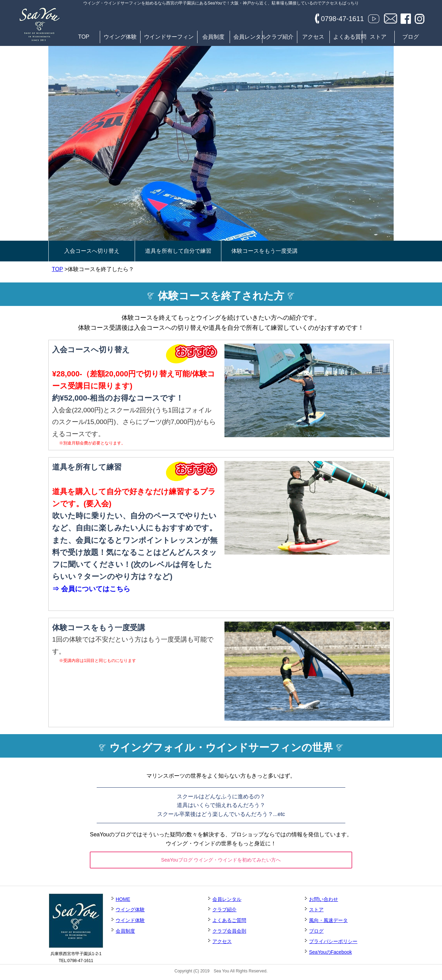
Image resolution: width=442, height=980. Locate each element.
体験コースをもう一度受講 (265, 251)
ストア (378, 37)
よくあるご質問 (229, 922)
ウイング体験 (120, 37)
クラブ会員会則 (229, 933)
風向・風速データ (328, 922)
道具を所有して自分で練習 (178, 251)
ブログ (411, 37)
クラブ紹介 (280, 37)
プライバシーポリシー (333, 943)
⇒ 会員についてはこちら (91, 589)
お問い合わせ (324, 901)
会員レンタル (248, 37)
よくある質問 (348, 37)
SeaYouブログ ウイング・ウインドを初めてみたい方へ (221, 861)
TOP (84, 37)
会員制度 (213, 37)
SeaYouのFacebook (330, 954)
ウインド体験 (130, 922)
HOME (123, 901)
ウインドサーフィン (169, 37)
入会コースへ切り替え (92, 251)
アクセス (313, 37)
